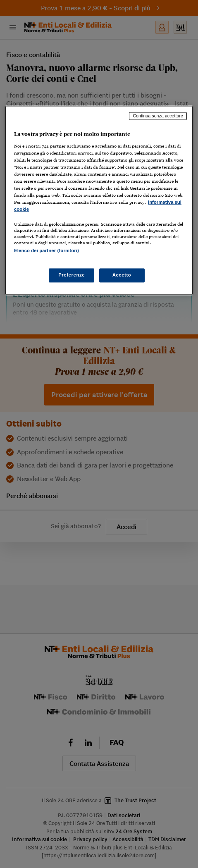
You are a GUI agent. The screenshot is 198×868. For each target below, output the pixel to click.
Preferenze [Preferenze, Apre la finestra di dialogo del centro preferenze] (72, 275)
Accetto (122, 275)
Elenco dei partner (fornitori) (47, 251)
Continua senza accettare (158, 116)
